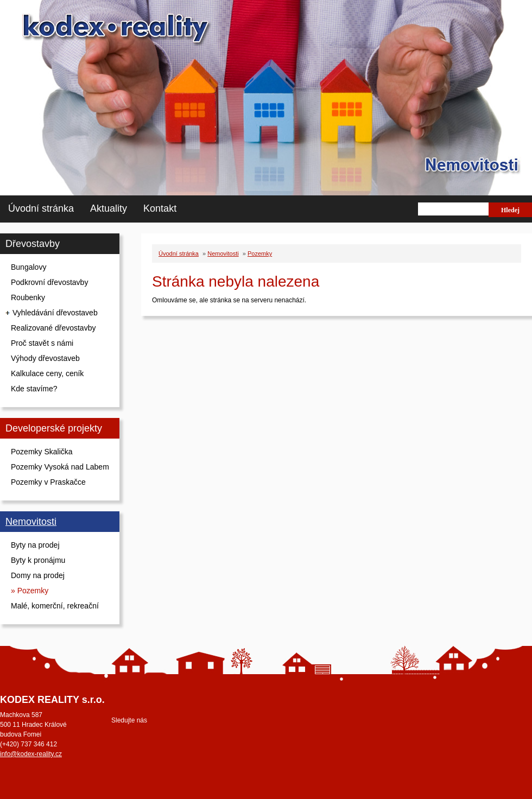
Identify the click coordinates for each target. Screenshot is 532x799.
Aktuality (109, 208)
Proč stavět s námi (42, 343)
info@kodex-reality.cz (31, 754)
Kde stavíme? (34, 389)
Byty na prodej (35, 545)
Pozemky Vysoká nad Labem (60, 467)
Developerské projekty (54, 428)
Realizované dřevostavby (53, 328)
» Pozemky (30, 591)
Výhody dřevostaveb (45, 358)
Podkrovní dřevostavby (49, 282)
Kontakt (160, 208)
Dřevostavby (33, 244)
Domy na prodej (38, 575)
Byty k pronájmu (38, 560)
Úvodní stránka (41, 208)
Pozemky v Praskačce (48, 482)
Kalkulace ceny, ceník (47, 373)
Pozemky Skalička (42, 452)
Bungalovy (28, 267)
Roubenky (28, 297)
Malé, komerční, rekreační (55, 606)
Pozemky (260, 253)
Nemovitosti (31, 522)
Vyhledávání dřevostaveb (55, 313)
